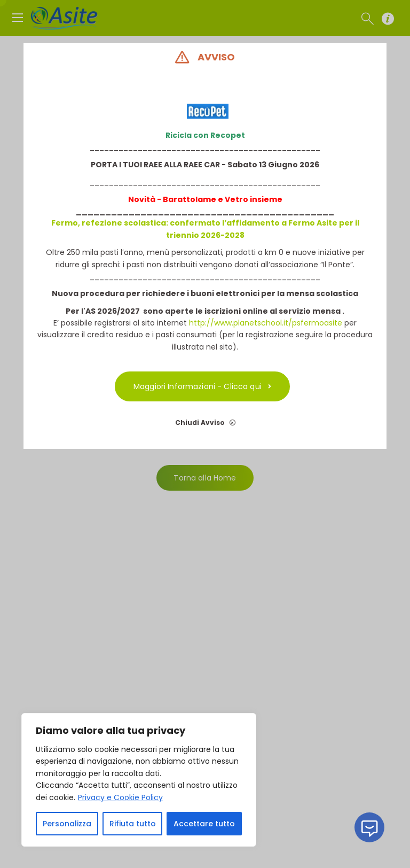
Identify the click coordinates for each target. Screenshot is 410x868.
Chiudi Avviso (205, 423)
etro (239, 199)
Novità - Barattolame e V (179, 199)
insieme (265, 199)
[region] (139, 780)
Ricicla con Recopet (205, 135)
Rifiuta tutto (133, 824)
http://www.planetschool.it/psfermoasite (266, 323)
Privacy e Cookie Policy (120, 797)
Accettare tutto (204, 824)
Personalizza (67, 824)
